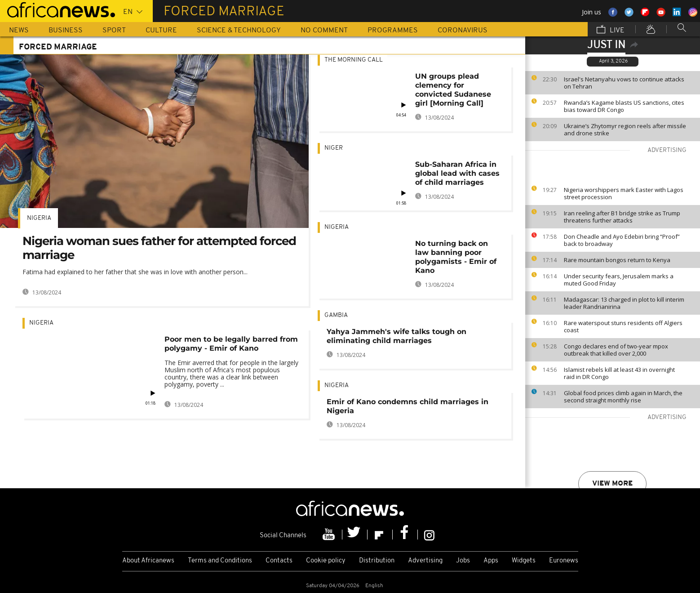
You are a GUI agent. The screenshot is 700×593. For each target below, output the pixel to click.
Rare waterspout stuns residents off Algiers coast (623, 326)
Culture (161, 31)
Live (611, 30)
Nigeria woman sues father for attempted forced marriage (159, 248)
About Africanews (148, 561)
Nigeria (39, 218)
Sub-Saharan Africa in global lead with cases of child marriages (457, 173)
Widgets (524, 561)
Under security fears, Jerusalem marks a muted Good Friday (619, 280)
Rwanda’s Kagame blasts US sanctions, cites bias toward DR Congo (624, 106)
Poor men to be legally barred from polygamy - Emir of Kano (231, 344)
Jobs (463, 561)
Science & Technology (239, 31)
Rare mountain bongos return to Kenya (617, 260)
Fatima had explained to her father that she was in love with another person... (135, 272)
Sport (114, 31)
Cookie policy (326, 561)
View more (612, 484)
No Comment (324, 31)
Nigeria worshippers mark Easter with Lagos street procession (624, 193)
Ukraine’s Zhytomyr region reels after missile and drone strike (625, 129)
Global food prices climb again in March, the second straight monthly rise (623, 397)
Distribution (377, 561)
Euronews (564, 561)
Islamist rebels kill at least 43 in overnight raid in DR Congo (619, 373)
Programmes (393, 31)
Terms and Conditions (220, 561)
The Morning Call (354, 60)
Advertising (425, 561)
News (19, 31)
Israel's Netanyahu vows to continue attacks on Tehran (624, 83)
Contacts (279, 561)
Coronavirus (463, 31)
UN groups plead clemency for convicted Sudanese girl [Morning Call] (453, 90)
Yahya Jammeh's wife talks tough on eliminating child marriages (397, 336)
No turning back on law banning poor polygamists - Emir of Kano (456, 257)
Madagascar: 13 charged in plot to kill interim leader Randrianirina (624, 303)
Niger (334, 148)
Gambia (336, 315)
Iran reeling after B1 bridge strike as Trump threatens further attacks (622, 217)
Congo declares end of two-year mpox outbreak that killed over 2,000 (616, 350)
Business (66, 31)
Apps (491, 561)
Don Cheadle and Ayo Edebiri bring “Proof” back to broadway (622, 240)
